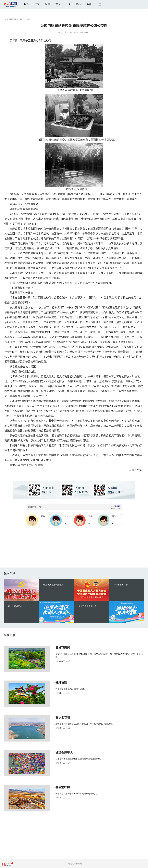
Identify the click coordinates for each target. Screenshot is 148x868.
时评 (47, 4)
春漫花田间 (53, 647)
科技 (79, 4)
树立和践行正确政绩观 (53, 585)
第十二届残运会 (15, 606)
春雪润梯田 (53, 787)
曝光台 (23, 19)
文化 (68, 4)
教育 (89, 4)
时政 (27, 4)
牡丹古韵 (52, 682)
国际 (37, 4)
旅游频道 (14, 19)
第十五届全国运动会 (87, 606)
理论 (58, 4)
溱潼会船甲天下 (56, 752)
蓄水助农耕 (53, 717)
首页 (7, 19)
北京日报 (68, 33)
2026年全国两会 (121, 585)
